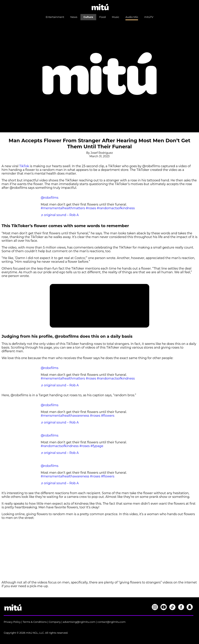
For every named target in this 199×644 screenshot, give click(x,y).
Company (55, 622)
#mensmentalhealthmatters (63, 208)
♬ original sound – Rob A (60, 215)
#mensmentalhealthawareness (65, 416)
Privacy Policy (12, 622)
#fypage (97, 446)
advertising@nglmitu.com (79, 622)
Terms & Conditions (35, 622)
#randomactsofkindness (116, 208)
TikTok (24, 166)
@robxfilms (50, 198)
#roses (91, 208)
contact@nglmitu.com (111, 622)
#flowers (108, 416)
